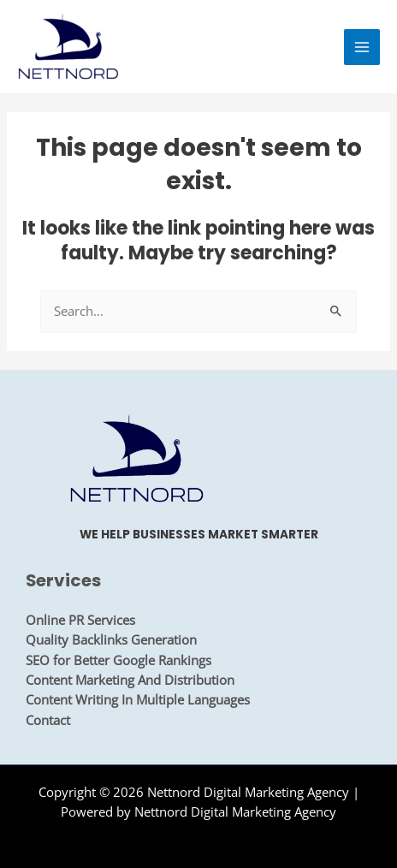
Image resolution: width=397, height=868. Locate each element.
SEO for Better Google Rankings (119, 660)
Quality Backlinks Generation (111, 639)
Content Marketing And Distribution (130, 680)
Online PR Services (80, 620)
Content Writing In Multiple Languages (138, 699)
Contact (48, 720)
